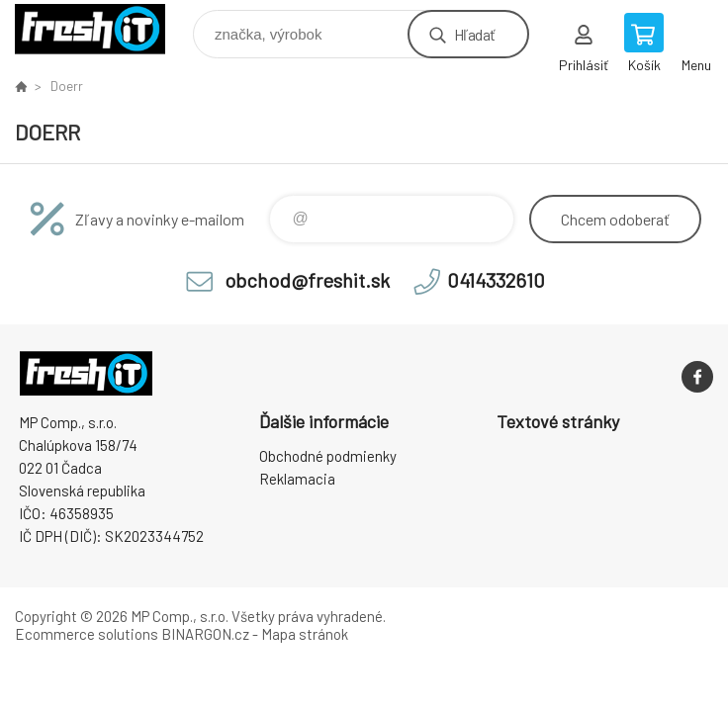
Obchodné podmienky (328, 456)
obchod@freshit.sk (307, 280)
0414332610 (496, 280)
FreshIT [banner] (102, 29)
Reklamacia (297, 479)
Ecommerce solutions (87, 634)
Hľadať (474, 34)
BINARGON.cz (205, 634)
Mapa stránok (305, 634)
